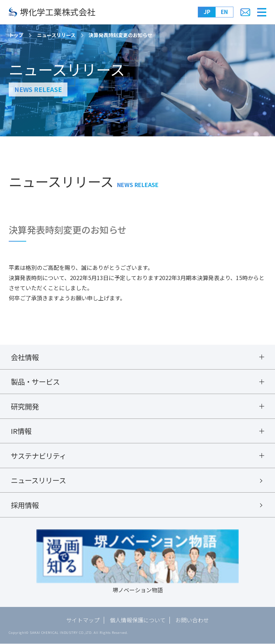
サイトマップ (83, 621)
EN (225, 12)
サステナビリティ (39, 456)
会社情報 (25, 357)
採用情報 (25, 505)
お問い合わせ (193, 621)
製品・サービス (35, 382)
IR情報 (21, 431)
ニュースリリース (56, 35)
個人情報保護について (138, 621)
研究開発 (25, 406)
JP (207, 12)
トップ (16, 35)
